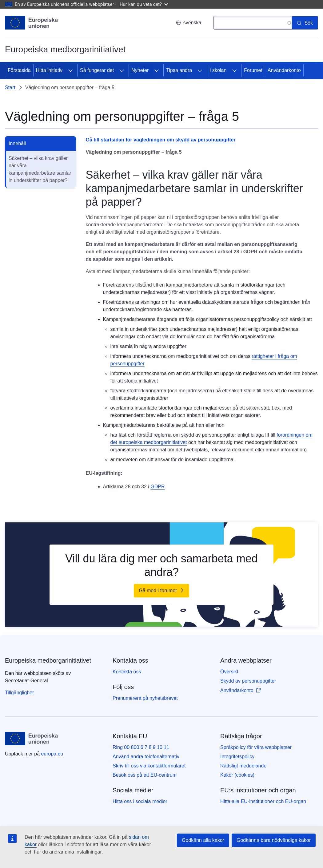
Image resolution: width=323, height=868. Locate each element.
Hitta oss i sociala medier (140, 801)
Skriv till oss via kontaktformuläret (149, 766)
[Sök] (305, 23)
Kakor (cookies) (237, 775)
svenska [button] (189, 23)
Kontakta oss (127, 672)
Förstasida (19, 70)
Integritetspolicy (237, 757)
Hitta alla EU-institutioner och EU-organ (263, 801)
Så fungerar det (97, 70)
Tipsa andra (179, 70)
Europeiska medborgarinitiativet (48, 660)
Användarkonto (284, 70)
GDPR (158, 487)
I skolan (218, 70)
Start (10, 87)
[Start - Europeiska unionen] (32, 23)
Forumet (253, 70)
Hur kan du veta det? (144, 4)
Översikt (229, 672)
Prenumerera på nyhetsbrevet (145, 698)
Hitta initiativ (49, 70)
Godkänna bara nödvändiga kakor (274, 840)
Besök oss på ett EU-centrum (145, 775)
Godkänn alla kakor (203, 840)
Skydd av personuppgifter (248, 681)
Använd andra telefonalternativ (146, 757)
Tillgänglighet (19, 693)
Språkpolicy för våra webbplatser (256, 747)
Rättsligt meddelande (243, 766)
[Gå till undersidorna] (70, 70)
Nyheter (140, 70)
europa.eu (52, 754)
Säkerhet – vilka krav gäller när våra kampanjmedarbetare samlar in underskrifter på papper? (40, 169)
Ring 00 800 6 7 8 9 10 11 (141, 747)
